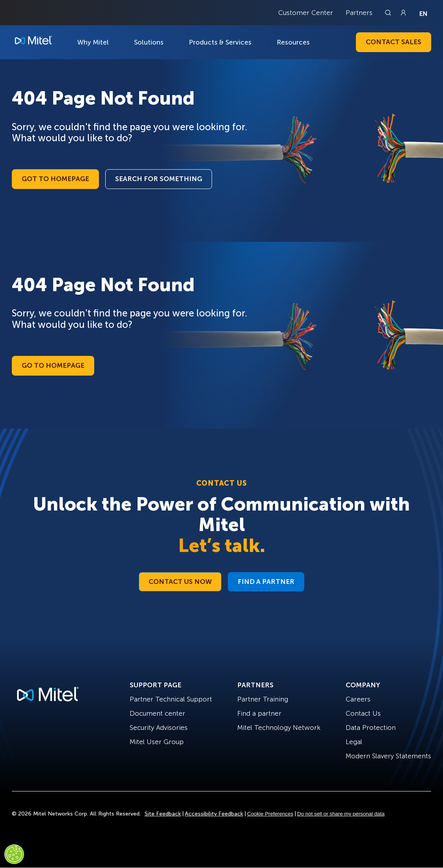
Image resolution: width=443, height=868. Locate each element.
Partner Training (263, 699)
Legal (354, 742)
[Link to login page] (403, 13)
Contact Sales (394, 42)
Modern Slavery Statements (388, 756)
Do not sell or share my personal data (341, 814)
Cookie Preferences (270, 814)
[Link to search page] (389, 13)
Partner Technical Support (171, 699)
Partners (359, 13)
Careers (358, 699)
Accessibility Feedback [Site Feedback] (214, 814)
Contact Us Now (180, 582)
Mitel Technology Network (279, 728)
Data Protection (371, 728)
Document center (157, 713)
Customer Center (306, 13)
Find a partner (259, 713)
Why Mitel (93, 42)
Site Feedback (163, 814)
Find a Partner (266, 582)
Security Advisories (159, 728)
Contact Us (363, 713)
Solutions (149, 42)
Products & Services (220, 42)
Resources (293, 42)
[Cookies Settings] (14, 854)
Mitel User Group (157, 742)
